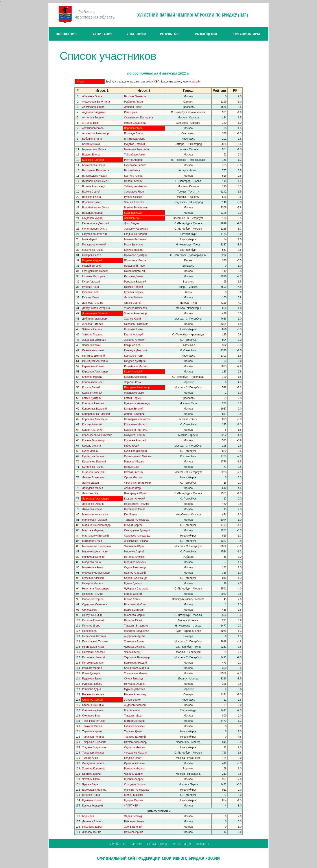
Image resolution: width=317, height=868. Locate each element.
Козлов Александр (135, 377)
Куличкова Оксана (93, 456)
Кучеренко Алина (93, 467)
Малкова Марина (93, 530)
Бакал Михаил (91, 144)
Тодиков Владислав (94, 747)
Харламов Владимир (137, 657)
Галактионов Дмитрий (96, 223)
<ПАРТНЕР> (132, 806)
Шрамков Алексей (135, 562)
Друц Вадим (132, 223)
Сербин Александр (136, 578)
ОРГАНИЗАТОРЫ (247, 34)
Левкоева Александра (96, 499)
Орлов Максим (133, 477)
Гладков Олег (133, 758)
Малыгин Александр (137, 790)
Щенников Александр (137, 403)
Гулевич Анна (90, 287)
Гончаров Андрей (135, 684)
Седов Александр (135, 567)
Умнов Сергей (133, 700)
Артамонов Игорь (93, 128)
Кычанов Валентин (94, 472)
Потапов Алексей (135, 557)
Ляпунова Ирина (92, 509)
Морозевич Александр (96, 573)
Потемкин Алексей (94, 652)
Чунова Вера (90, 784)
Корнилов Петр (133, 356)
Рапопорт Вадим (134, 462)
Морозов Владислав (137, 631)
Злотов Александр (135, 313)
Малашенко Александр (96, 525)
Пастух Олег (132, 467)
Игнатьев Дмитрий (93, 356)
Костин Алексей (92, 425)
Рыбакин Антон (134, 102)
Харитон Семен (134, 382)
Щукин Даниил (133, 583)
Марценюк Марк (134, 393)
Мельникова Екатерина (96, 546)
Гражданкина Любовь (95, 271)
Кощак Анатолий (92, 430)
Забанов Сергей (92, 329)
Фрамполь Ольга (134, 763)
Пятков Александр (135, 742)
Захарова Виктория (94, 340)
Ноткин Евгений (134, 472)
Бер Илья (88, 816)
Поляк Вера (89, 631)
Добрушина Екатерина (96, 308)
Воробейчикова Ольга (96, 208)
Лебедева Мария (92, 488)
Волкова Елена (91, 197)
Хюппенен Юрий (134, 546)
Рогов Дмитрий (91, 673)
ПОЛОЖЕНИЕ (66, 34)
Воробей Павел (92, 202)
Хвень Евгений (133, 827)
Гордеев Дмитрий (135, 361)
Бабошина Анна (92, 139)
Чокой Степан (133, 652)
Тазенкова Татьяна (94, 721)
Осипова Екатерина (136, 324)
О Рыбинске (117, 844)
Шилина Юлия (91, 795)
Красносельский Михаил (97, 435)
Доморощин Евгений (95, 313)
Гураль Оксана (133, 197)
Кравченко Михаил (136, 425)
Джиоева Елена (92, 821)
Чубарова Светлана (136, 589)
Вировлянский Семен (95, 181)
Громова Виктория (93, 276)
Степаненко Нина (93, 705)
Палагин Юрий (133, 620)
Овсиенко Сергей (93, 599)
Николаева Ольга (135, 509)
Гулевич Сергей (134, 292)
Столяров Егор (91, 716)
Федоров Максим (135, 747)
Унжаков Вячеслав (136, 308)
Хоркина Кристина (93, 769)
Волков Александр (93, 186)
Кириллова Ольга (93, 366)
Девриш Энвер (133, 107)
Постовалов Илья (93, 647)
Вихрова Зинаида (135, 96)
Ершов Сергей (133, 594)
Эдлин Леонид (133, 816)
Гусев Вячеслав (134, 245)
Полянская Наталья (94, 636)
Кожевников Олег (93, 382)
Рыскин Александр (136, 694)
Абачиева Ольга (92, 96)
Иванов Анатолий (93, 350)
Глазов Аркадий (134, 335)
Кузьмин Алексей (135, 499)
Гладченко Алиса (93, 250)
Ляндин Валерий (134, 414)
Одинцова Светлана (94, 604)
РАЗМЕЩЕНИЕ (206, 34)
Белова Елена (91, 155)
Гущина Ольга (91, 297)
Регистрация (182, 844)
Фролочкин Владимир (137, 483)
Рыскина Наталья (93, 694)
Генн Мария (89, 239)
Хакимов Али (132, 218)
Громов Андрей (134, 287)
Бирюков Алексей (93, 160)
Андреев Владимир (94, 112)
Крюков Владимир (93, 440)
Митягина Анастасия (137, 149)
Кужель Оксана (91, 446)
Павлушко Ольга (92, 615)
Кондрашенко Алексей (96, 414)
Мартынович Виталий (95, 536)
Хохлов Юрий (133, 319)
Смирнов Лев (132, 345)
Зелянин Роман (92, 345)
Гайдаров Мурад (92, 218)
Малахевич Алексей (94, 520)
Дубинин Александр (94, 319)
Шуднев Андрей (134, 779)
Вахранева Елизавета (96, 170)
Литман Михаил (134, 297)
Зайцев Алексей (134, 202)
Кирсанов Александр (95, 372)
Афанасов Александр (95, 133)
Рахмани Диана (134, 276)
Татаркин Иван (133, 716)
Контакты (202, 844)
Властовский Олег (135, 604)
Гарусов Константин (94, 234)
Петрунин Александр (137, 387)
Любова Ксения (92, 832)
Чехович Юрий (91, 779)
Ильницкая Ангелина (95, 361)
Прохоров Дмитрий (136, 255)
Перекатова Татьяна (137, 504)
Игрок (80, 82)
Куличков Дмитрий (135, 451)
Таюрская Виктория (94, 742)
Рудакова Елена (92, 679)
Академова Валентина (96, 102)
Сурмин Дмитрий (135, 689)
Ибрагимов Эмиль (135, 260)
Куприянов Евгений (94, 462)
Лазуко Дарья (90, 483)
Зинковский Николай (137, 541)
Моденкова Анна (92, 567)
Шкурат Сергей (133, 525)
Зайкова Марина (92, 335)
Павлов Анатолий (135, 573)
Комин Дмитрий (92, 398)
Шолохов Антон (134, 329)
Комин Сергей (133, 398)
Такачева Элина (92, 726)
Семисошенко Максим (138, 456)
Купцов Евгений (134, 409)
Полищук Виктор (134, 133)
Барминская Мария (94, 149)
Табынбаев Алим (135, 155)
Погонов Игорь (91, 626)
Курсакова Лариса (135, 165)
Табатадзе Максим (136, 186)
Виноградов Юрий (135, 493)
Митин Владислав (135, 123)
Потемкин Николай (94, 657)
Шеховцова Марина (94, 790)
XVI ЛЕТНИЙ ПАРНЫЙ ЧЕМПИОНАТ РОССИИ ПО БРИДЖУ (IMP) (193, 15)
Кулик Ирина (90, 451)
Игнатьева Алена (135, 139)
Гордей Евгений (92, 266)
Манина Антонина (135, 239)
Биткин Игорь (132, 170)
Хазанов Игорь (133, 488)
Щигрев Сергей (134, 800)
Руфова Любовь (92, 684)
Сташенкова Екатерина (139, 118)
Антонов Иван (91, 123)
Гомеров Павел (91, 255)
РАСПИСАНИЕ (101, 34)
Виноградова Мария (94, 176)
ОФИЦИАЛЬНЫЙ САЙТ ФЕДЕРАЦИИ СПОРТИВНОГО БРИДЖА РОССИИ (158, 858)
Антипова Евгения (93, 118)
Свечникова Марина (137, 668)
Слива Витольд (134, 679)
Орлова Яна (90, 610)
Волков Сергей (91, 192)
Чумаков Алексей (135, 647)
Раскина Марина (92, 668)
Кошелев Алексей (135, 440)
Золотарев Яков (134, 192)
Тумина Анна (90, 758)
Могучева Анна (91, 562)
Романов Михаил (135, 769)
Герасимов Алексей (94, 245)
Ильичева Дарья (92, 827)
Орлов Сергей (133, 303)
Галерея (137, 844)
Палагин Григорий (93, 620)
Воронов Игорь (133, 128)
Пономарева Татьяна (95, 642)
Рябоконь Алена (134, 821)
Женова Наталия (92, 324)
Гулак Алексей (91, 282)
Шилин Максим (134, 795)
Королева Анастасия (95, 419)
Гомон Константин (135, 271)
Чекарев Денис (133, 774)
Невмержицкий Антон (137, 419)
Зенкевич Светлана (136, 229)
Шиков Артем (132, 599)
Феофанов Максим (136, 753)
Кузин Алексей (133, 372)
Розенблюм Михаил (136, 366)
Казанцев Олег (133, 213)
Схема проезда (158, 844)
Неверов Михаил (92, 583)
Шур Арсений (132, 710)
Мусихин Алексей (93, 578)
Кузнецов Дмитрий (136, 350)
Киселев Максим (92, 377)
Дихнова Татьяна (93, 303)
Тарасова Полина (93, 737)
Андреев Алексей (135, 705)
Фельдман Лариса (93, 763)
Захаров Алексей (135, 340)
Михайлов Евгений (94, 557)
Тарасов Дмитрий (135, 737)
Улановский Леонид (136, 673)
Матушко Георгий (135, 435)
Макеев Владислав (136, 208)
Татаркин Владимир (136, 626)
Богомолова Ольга (93, 165)
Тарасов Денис (133, 731)
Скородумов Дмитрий (137, 530)
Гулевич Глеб (90, 292)
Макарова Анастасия (95, 514)
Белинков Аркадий (136, 663)
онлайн (196, 82)
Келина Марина (134, 250)
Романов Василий (135, 282)
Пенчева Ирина (134, 832)
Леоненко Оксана (93, 504)
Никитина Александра (96, 589)
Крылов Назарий (92, 806)
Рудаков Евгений (135, 144)
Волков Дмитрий (134, 610)
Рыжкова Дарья (92, 689)
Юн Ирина (130, 514)
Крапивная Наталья (136, 430)
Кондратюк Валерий (94, 409)
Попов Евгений (133, 181)
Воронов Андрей (92, 213)
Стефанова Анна (93, 710)
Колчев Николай (92, 393)
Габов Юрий (132, 446)
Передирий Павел (135, 266)
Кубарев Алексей (135, 726)
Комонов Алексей (93, 403)
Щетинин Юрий (91, 800)
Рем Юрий (131, 112)
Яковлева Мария (134, 615)
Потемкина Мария (93, 663)
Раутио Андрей (133, 160)
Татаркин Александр (137, 520)
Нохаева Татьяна (93, 594)
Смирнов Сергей (92, 700)
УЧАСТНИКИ (136, 34)
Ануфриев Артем (135, 636)
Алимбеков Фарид (93, 107)
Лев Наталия (90, 493)
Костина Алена (133, 176)
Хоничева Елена (134, 642)
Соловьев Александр (137, 536)
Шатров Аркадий (134, 721)
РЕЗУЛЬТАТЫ (170, 34)
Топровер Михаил (93, 753)
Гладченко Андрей (135, 234)
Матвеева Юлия (92, 541)
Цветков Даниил (92, 774)
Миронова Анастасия (95, 552)
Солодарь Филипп (135, 784)
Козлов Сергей (91, 387)
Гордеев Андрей (92, 260)
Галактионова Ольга (95, 229)
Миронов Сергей (134, 552)
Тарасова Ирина (92, 731)
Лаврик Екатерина (93, 477)
